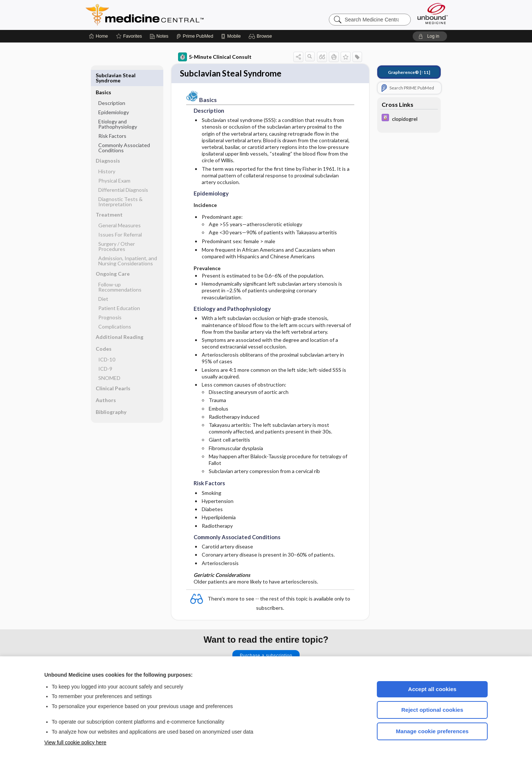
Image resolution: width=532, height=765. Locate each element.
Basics (103, 75)
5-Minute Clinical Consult (215, 57)
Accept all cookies (432, 689)
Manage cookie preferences (432, 731)
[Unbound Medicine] (433, 13)
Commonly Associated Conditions (124, 131)
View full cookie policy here (75, 742)
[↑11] (409, 72)
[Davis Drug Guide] (409, 118)
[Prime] (195, 36)
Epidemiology (114, 95)
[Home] (98, 36)
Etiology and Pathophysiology (118, 107)
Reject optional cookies (432, 710)
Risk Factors (112, 119)
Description (112, 86)
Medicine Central (177, 15)
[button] (261, 36)
